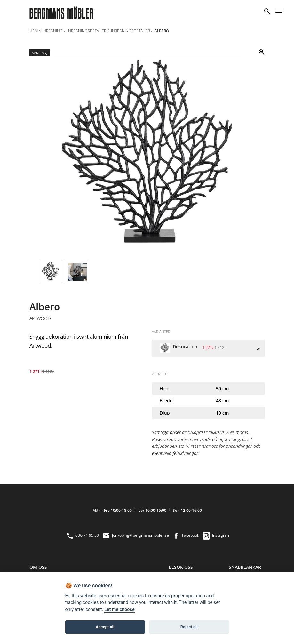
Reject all (189, 627)
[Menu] (279, 10)
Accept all (105, 627)
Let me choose (119, 610)
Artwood (40, 318)
